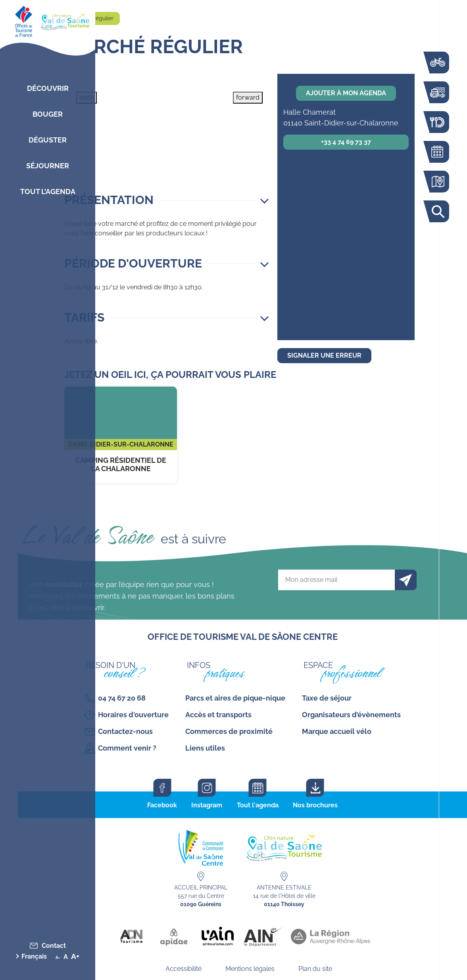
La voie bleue (437, 63)
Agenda (437, 152)
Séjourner (48, 166)
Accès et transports (218, 715)
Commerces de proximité (229, 731)
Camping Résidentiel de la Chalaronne (121, 435)
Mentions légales (250, 969)
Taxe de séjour (327, 698)
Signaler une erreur (324, 355)
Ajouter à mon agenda (346, 93)
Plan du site (315, 969)
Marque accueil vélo (337, 731)
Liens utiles (205, 748)
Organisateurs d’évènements (351, 715)
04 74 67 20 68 (122, 698)
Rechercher (437, 211)
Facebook (162, 805)
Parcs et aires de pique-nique (235, 698)
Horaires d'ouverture (133, 715)
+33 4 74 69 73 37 (346, 142)
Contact (54, 946)
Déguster (48, 140)
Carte (437, 182)
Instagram (207, 805)
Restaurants (437, 122)
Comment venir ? (127, 748)
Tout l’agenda (48, 192)
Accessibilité (184, 969)
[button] (166, 200)
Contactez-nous (125, 731)
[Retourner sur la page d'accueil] (48, 20)
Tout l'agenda (258, 805)
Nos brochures (315, 805)
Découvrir (48, 88)
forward (248, 97)
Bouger (48, 114)
